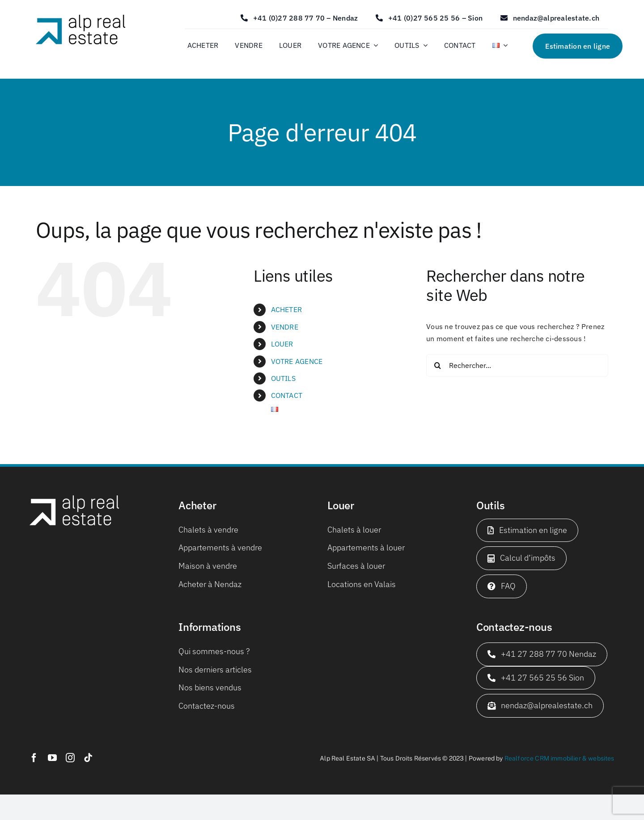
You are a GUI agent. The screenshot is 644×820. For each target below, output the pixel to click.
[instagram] (70, 758)
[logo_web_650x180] (80, 18)
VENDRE (285, 327)
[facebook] (34, 758)
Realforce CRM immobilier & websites (559, 758)
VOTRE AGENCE (297, 361)
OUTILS (283, 378)
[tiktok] (88, 758)
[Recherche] (437, 365)
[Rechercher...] (517, 365)
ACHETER (287, 309)
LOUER (282, 344)
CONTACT (287, 395)
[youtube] (52, 758)
